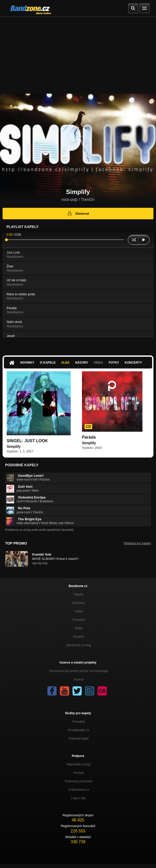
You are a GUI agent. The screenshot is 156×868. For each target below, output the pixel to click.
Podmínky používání (79, 781)
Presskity (79, 722)
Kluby (79, 628)
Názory (82, 363)
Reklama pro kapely (137, 543)
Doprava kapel (79, 739)
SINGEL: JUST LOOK (27, 441)
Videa (98, 363)
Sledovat (78, 213)
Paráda (89, 437)
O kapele (48, 363)
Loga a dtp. (79, 798)
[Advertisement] (78, 55)
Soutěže (79, 637)
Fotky (114, 363)
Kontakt (79, 773)
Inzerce (79, 679)
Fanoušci (79, 620)
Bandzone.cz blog (79, 645)
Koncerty (133, 363)
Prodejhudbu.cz (79, 730)
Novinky (27, 363)
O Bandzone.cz (79, 790)
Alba (65, 363)
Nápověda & (79, 764)
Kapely (79, 594)
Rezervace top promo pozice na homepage (79, 671)
